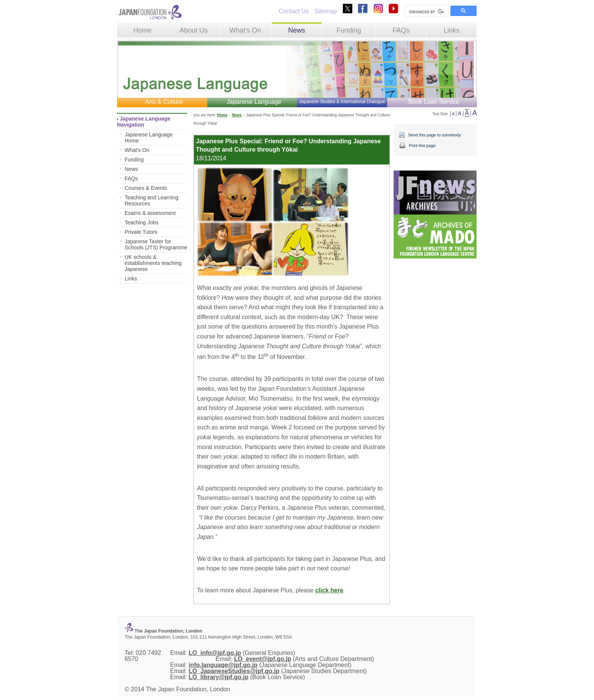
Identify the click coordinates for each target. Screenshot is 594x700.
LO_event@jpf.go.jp (263, 659)
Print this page (422, 146)
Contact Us (294, 11)
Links (452, 30)
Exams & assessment (150, 213)
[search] (426, 12)
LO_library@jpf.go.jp (219, 677)
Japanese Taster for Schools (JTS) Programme (156, 244)
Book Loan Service (434, 102)
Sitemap (326, 11)
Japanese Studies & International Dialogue (342, 102)
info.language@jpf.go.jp (223, 665)
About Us (194, 30)
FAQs (401, 30)
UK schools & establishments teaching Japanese (153, 263)
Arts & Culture (164, 102)
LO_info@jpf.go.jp (215, 653)
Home (142, 30)
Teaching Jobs (142, 222)
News (296, 30)
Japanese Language (254, 102)
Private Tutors (141, 232)
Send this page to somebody (434, 135)
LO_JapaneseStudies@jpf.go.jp (234, 671)
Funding (349, 30)
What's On (245, 30)
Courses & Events (146, 188)
